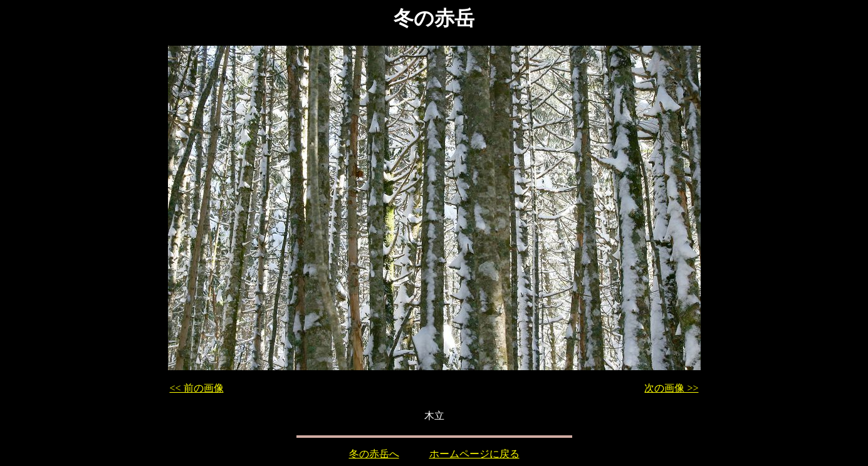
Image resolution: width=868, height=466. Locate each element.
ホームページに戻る (474, 454)
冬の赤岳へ (374, 454)
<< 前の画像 (197, 388)
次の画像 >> (671, 388)
